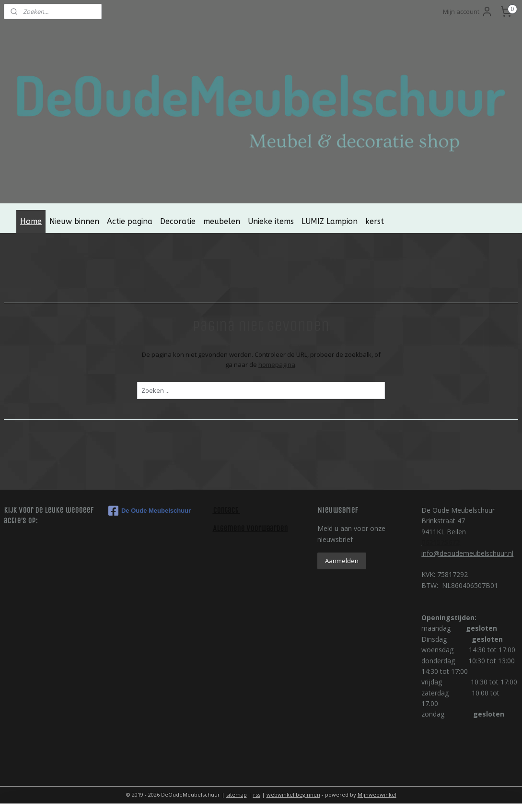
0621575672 (441, 542)
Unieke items (271, 221)
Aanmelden (342, 561)
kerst (375, 221)
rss (257, 794)
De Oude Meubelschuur (150, 511)
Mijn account (468, 12)
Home (31, 221)
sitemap (237, 794)
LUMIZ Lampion (330, 221)
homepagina (277, 365)
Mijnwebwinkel (377, 794)
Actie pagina (130, 221)
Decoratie (178, 221)
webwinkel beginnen (293, 794)
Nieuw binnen (74, 221)
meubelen (222, 221)
